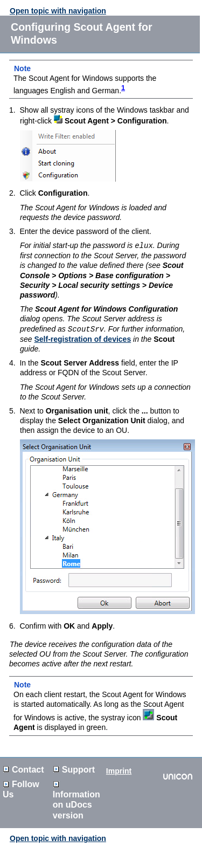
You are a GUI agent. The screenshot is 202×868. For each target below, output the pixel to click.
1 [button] (123, 88)
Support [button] (74, 769)
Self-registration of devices (82, 338)
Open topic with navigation (58, 11)
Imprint (119, 770)
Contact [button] (24, 769)
